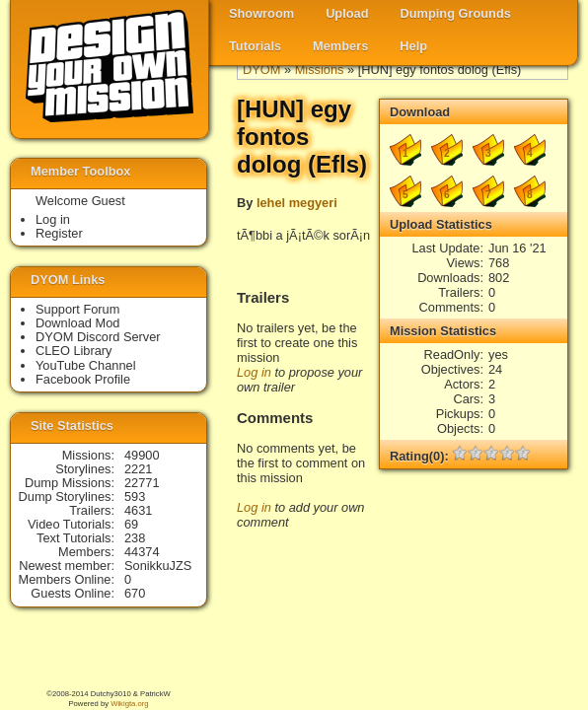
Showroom (261, 13)
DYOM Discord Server (98, 337)
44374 (142, 552)
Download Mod (77, 323)
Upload (347, 13)
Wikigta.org (129, 704)
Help (413, 46)
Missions (320, 70)
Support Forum (77, 309)
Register (59, 233)
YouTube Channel (86, 365)
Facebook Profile (83, 379)
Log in (254, 372)
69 (131, 524)
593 (135, 497)
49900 (142, 455)
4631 (138, 510)
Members (340, 46)
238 (135, 538)
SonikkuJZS (158, 566)
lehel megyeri (297, 203)
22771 (142, 483)
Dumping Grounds (456, 13)
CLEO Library (74, 351)
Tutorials (255, 46)
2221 (138, 469)
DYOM (261, 70)
